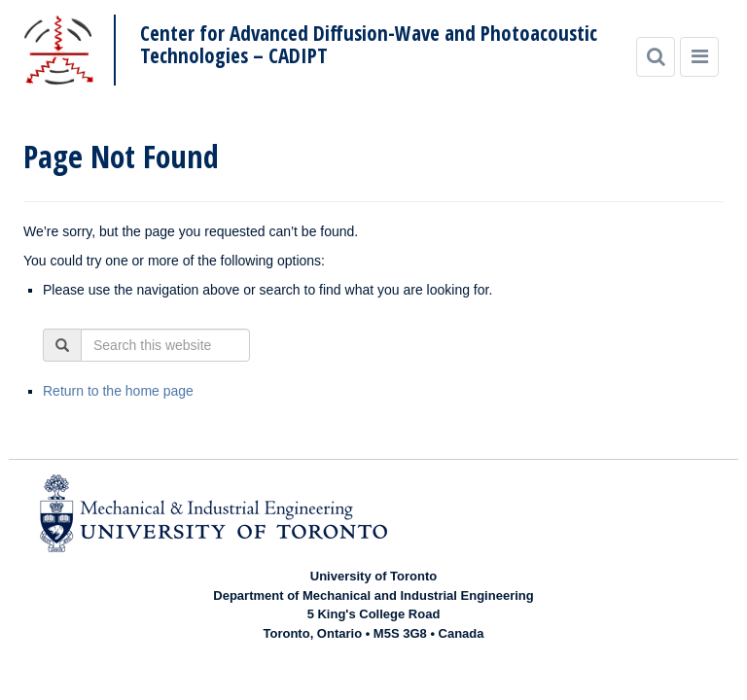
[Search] (656, 57)
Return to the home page (118, 391)
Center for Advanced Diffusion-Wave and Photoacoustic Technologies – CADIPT (369, 45)
